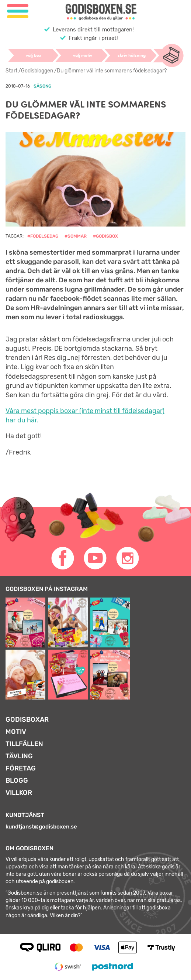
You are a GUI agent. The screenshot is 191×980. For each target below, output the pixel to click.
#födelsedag (43, 236)
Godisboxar (27, 719)
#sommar (76, 236)
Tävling (19, 756)
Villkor (19, 793)
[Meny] (18, 11)
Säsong (42, 86)
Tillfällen (24, 744)
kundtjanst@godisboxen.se (41, 827)
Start (11, 71)
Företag (21, 768)
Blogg (17, 780)
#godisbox (105, 236)
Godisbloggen (37, 71)
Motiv (16, 732)
